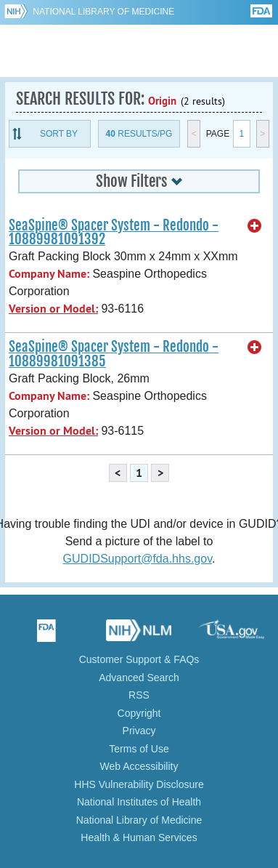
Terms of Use (139, 749)
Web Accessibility (139, 766)
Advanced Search (139, 678)
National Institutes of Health (139, 802)
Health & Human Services (139, 837)
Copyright (139, 713)
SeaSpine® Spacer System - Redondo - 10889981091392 (114, 232)
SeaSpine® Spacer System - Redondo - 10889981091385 (114, 354)
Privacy (139, 731)
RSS (139, 695)
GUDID (139, 51)
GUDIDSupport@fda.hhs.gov (138, 559)
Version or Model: (53, 309)
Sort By (59, 134)
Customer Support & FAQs (139, 659)
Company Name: (49, 274)
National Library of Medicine (103, 12)
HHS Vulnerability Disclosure (139, 784)
